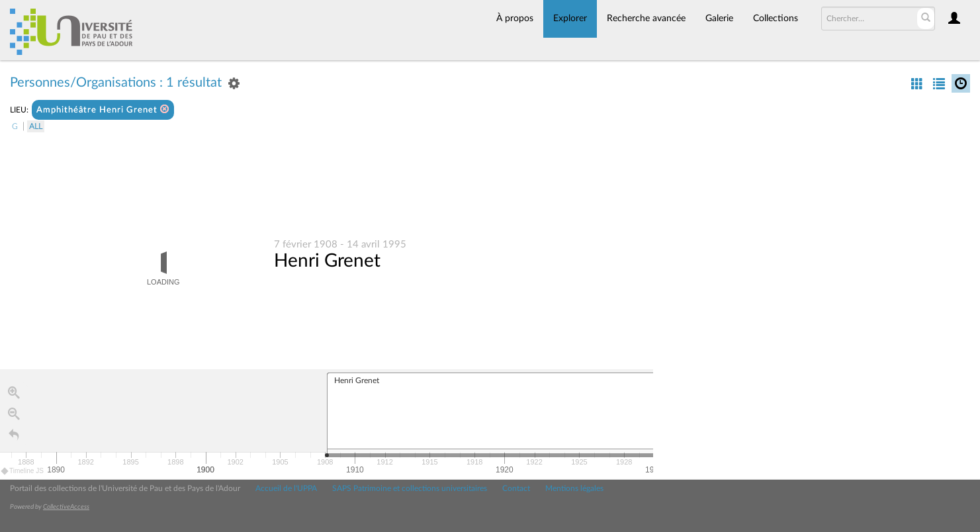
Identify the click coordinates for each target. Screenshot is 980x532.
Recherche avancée (646, 19)
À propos (515, 19)
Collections (776, 19)
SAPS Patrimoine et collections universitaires (410, 488)
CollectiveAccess (66, 507)
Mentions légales (574, 488)
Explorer (570, 19)
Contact (516, 488)
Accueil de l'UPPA (286, 488)
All (36, 126)
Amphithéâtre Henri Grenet (103, 110)
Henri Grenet (327, 261)
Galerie (719, 19)
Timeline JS (23, 471)
